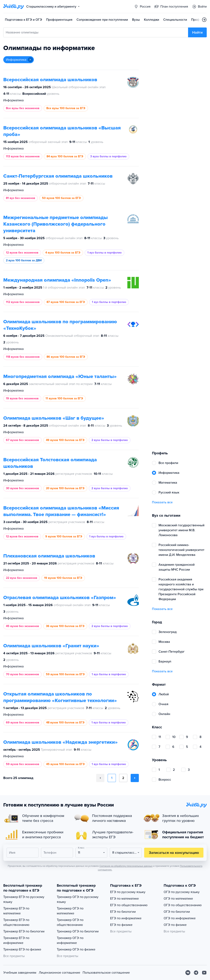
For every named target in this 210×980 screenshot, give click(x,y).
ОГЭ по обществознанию (183, 905)
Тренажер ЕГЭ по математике (16, 911)
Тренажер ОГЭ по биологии (78, 931)
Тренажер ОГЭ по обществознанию (70, 922)
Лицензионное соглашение (59, 973)
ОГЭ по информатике (180, 918)
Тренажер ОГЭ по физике (76, 949)
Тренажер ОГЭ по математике (70, 911)
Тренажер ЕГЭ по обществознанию (16, 922)
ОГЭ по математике (178, 899)
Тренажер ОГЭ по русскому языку (78, 899)
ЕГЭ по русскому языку (128, 892)
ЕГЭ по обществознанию (129, 905)
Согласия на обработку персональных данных (126, 866)
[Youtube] (204, 973)
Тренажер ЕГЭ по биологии (24, 931)
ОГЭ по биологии (177, 912)
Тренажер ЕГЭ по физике (22, 949)
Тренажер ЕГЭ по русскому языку (24, 899)
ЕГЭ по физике (121, 925)
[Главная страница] (14, 7)
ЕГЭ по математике (124, 899)
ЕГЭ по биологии (123, 912)
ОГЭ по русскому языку (182, 892)
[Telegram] (196, 973)
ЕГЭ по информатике (126, 918)
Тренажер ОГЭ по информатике (70, 940)
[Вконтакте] (188, 973)
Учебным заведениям (20, 973)
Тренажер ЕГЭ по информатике (16, 940)
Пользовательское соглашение (106, 973)
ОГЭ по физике (175, 925)
